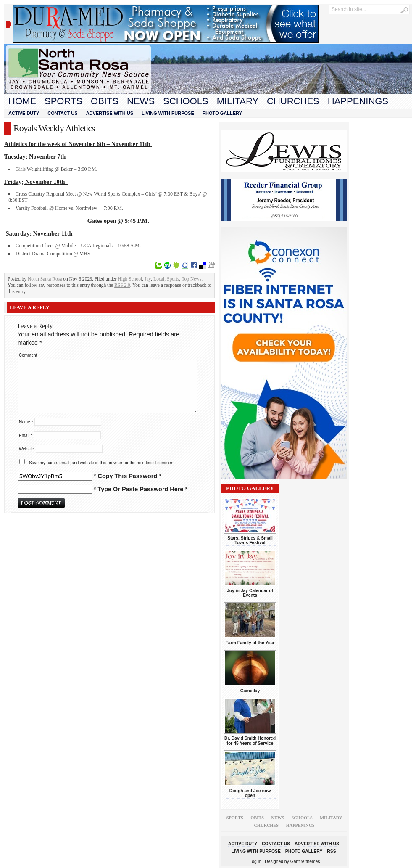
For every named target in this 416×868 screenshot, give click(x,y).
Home (22, 101)
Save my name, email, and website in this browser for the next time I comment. (102, 463)
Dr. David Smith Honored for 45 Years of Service (250, 741)
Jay (148, 279)
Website (26, 449)
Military (238, 101)
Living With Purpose (168, 113)
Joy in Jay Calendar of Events (250, 593)
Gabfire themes (305, 861)
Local (159, 279)
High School (130, 279)
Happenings (358, 101)
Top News (191, 279)
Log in (255, 861)
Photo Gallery (222, 113)
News (141, 101)
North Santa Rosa (45, 279)
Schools (186, 101)
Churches (293, 101)
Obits (105, 101)
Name (26, 422)
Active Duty (24, 113)
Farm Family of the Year (250, 643)
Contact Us (62, 113)
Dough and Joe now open (250, 793)
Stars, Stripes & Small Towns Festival (250, 540)
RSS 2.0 (122, 285)
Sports (63, 101)
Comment (29, 355)
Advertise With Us (110, 113)
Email (26, 435)
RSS (331, 851)
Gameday (250, 691)
